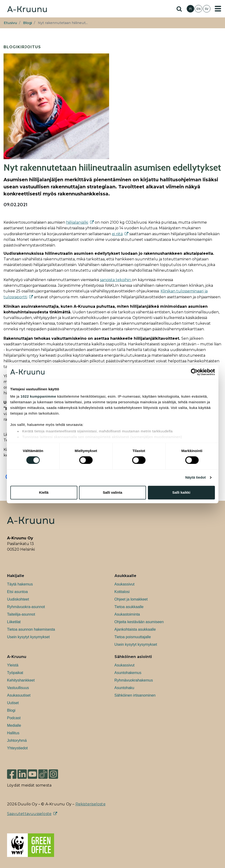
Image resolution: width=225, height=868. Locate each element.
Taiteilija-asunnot (21, 614)
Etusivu (10, 23)
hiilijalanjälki (77, 222)
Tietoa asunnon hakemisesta (31, 629)
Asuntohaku (124, 688)
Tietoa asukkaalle (129, 607)
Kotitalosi (122, 592)
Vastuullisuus (18, 688)
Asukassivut (124, 584)
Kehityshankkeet (21, 680)
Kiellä (44, 492)
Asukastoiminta (127, 614)
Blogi (28, 23)
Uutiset (13, 703)
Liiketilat (14, 622)
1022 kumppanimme (38, 396)
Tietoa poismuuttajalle (133, 637)
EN (199, 9)
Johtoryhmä (17, 741)
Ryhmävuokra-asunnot (26, 607)
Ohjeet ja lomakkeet (131, 599)
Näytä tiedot (195, 478)
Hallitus (13, 733)
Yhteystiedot (17, 748)
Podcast (14, 718)
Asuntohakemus (128, 673)
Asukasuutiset (19, 695)
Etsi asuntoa (17, 592)
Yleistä (13, 665)
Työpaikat (15, 673)
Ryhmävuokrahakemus (134, 680)
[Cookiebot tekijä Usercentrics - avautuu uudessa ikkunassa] (194, 372)
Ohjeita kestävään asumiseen (139, 622)
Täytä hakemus (20, 584)
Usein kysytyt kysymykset (28, 637)
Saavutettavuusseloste (29, 814)
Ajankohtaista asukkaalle (135, 629)
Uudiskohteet (18, 599)
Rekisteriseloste (91, 804)
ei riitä (117, 234)
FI (190, 9)
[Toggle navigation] (218, 9)
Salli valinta (112, 492)
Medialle (14, 725)
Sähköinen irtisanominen (135, 695)
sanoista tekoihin (116, 280)
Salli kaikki (181, 492)
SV (207, 9)
